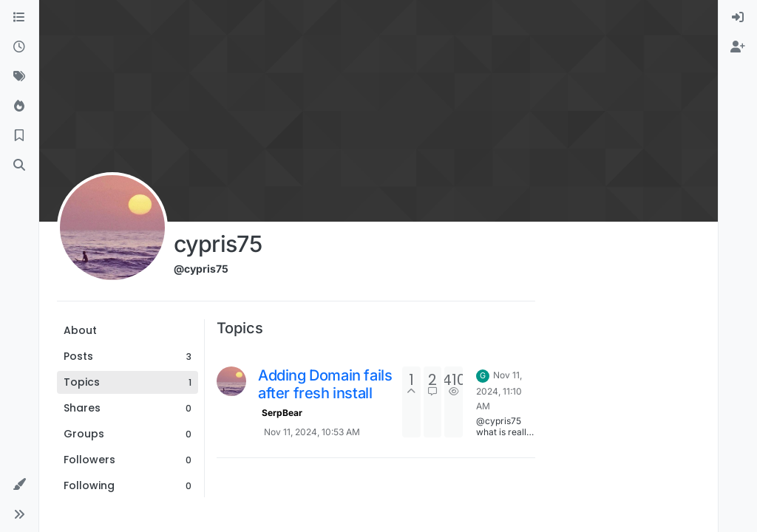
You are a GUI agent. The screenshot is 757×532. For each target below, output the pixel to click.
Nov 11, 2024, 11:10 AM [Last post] (499, 391)
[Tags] (19, 77)
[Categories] (19, 18)
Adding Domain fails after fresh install (325, 384)
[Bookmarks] (19, 136)
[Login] (738, 18)
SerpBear (282, 413)
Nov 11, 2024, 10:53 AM (312, 432)
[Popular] (19, 106)
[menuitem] (738, 18)
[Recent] (19, 47)
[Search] (19, 166)
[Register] (738, 47)
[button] (19, 485)
